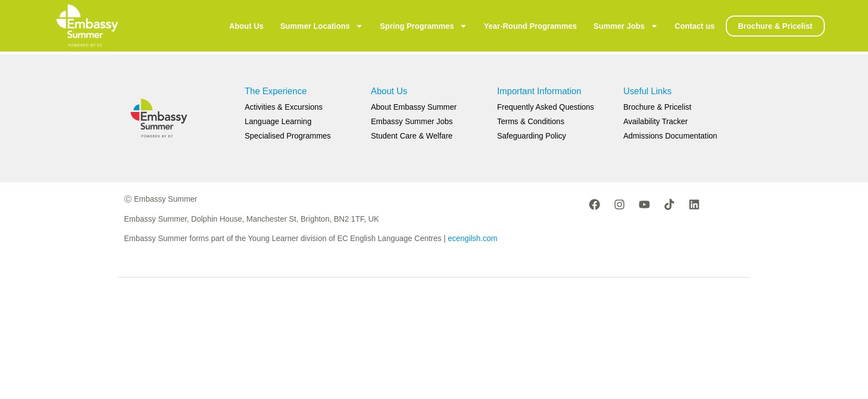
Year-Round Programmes (530, 26)
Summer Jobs (626, 26)
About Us (246, 26)
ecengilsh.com (473, 238)
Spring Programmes (423, 26)
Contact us (695, 26)
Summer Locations (322, 26)
